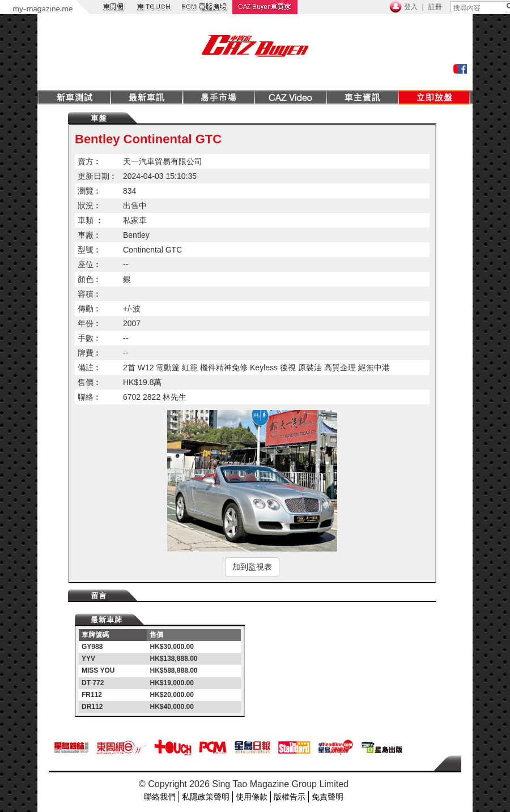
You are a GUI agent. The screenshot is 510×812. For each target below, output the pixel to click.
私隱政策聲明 (206, 797)
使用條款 (252, 797)
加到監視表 (252, 567)
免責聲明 (328, 797)
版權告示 (290, 797)
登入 (411, 7)
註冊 (435, 7)
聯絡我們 (160, 797)
